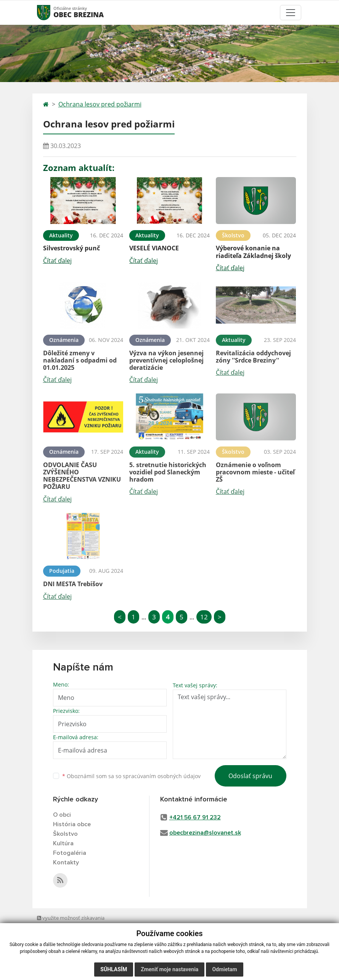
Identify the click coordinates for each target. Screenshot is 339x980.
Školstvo (65, 834)
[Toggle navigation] (291, 13)
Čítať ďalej (57, 261)
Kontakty (66, 862)
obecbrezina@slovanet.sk (205, 833)
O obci (62, 815)
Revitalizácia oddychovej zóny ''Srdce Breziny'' (253, 357)
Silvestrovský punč (71, 248)
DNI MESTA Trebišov (73, 584)
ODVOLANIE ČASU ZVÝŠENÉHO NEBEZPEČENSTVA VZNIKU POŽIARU (82, 476)
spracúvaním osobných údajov (162, 776)
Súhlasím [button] (114, 969)
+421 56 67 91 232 (195, 817)
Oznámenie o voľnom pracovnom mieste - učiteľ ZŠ (255, 472)
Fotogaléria (70, 853)
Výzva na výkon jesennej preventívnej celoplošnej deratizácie (166, 360)
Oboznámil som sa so (131, 776)
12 (204, 617)
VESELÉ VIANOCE (154, 248)
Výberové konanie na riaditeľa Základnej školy (253, 252)
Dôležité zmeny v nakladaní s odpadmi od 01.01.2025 (80, 360)
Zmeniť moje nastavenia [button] (169, 969)
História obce (72, 824)
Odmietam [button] (224, 969)
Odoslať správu (250, 776)
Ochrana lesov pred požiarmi (100, 104)
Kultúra (63, 843)
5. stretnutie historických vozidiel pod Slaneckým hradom (168, 472)
